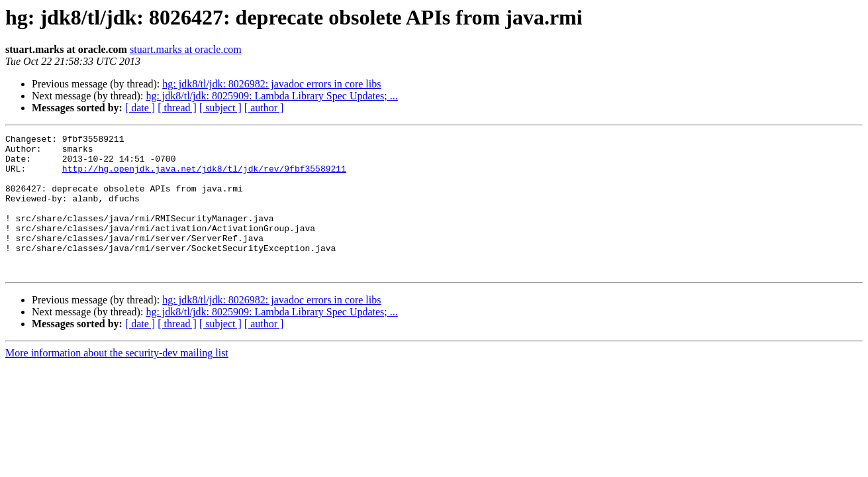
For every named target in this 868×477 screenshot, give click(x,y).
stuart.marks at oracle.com (186, 49)
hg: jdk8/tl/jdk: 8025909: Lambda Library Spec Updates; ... (271, 96)
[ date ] (140, 108)
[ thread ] (177, 108)
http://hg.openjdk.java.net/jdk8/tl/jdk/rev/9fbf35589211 (204, 176)
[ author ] (264, 108)
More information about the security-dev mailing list (117, 381)
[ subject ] (220, 108)
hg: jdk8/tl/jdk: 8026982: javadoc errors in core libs (271, 84)
